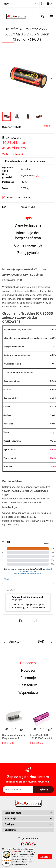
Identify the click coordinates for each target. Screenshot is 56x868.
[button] (50, 4)
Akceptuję (45, 857)
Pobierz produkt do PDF (16, 198)
